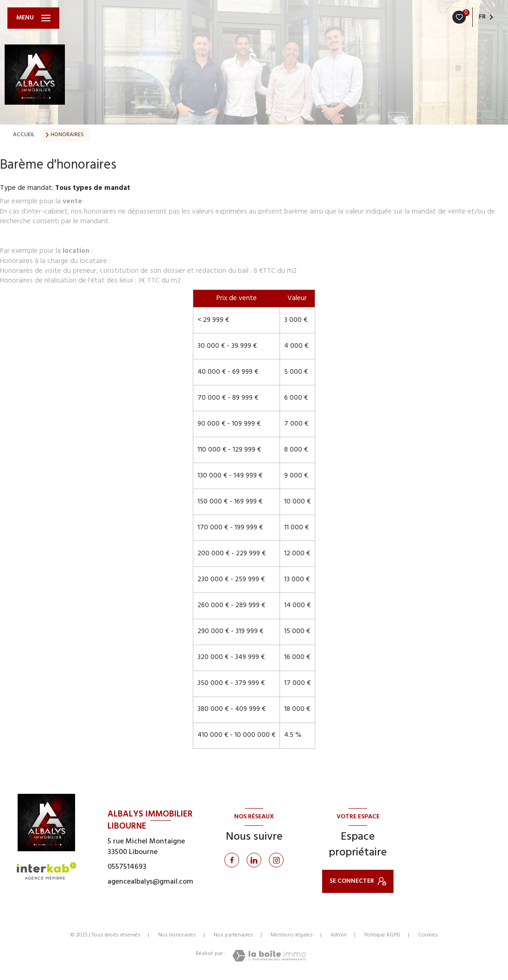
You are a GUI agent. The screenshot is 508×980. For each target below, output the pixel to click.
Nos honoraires (177, 935)
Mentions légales (292, 935)
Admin (339, 935)
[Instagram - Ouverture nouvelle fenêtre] (276, 860)
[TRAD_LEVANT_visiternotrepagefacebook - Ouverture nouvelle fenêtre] (232, 860)
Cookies (428, 936)
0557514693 (127, 867)
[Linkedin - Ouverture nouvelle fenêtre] (254, 860)
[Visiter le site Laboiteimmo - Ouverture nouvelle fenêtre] (269, 956)
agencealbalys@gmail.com (150, 882)
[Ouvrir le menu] (33, 18)
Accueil (24, 135)
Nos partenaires (233, 935)
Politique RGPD (382, 935)
